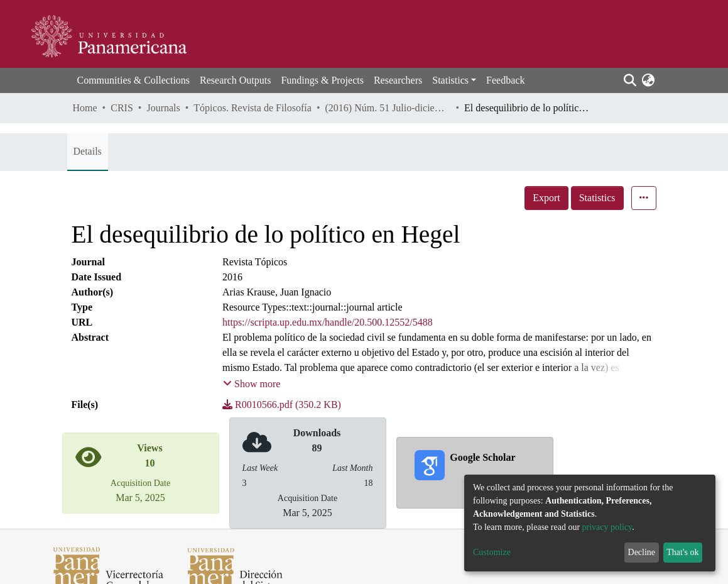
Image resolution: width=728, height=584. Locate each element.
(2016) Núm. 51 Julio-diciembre (388, 108)
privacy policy (607, 527)
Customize (492, 552)
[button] (649, 80)
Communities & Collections (134, 80)
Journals (163, 108)
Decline (642, 552)
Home (85, 108)
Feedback (505, 80)
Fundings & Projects (322, 80)
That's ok (682, 552)
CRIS (122, 108)
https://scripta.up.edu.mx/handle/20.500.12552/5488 (328, 322)
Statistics (597, 198)
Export (546, 198)
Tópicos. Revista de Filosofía (253, 108)
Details (88, 151)
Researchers (398, 80)
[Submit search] (630, 80)
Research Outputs (235, 80)
